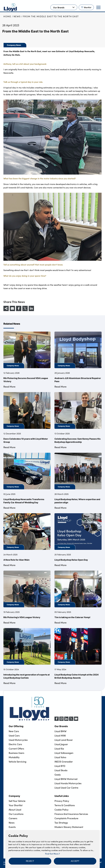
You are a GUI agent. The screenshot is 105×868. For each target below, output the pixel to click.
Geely (58, 775)
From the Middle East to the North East (51, 16)
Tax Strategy (61, 823)
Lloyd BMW (60, 731)
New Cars (14, 731)
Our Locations (16, 814)
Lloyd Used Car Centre (66, 788)
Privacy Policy (62, 801)
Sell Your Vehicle (17, 801)
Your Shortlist (16, 805)
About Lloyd (15, 810)
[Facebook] (57, 720)
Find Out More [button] (52, 854)
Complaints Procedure (66, 818)
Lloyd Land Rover (64, 740)
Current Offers (16, 749)
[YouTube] (76, 720)
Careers (13, 818)
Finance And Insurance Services (71, 814)
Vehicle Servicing (17, 762)
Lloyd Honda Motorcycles (68, 783)
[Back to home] (10, 7)
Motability (14, 757)
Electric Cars (15, 744)
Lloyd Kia (59, 749)
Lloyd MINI (60, 736)
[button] (30, 861)
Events (12, 827)
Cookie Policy (61, 810)
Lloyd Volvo (60, 757)
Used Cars (14, 736)
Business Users (16, 753)
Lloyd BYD (60, 766)
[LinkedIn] (66, 720)
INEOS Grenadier (64, 762)
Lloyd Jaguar (61, 744)
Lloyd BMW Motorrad (66, 779)
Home (7, 16)
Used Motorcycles (18, 740)
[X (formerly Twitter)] (71, 720)
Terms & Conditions (65, 805)
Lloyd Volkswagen (64, 753)
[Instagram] (61, 720)
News (17, 16)
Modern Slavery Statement (69, 827)
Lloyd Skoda (61, 770)
